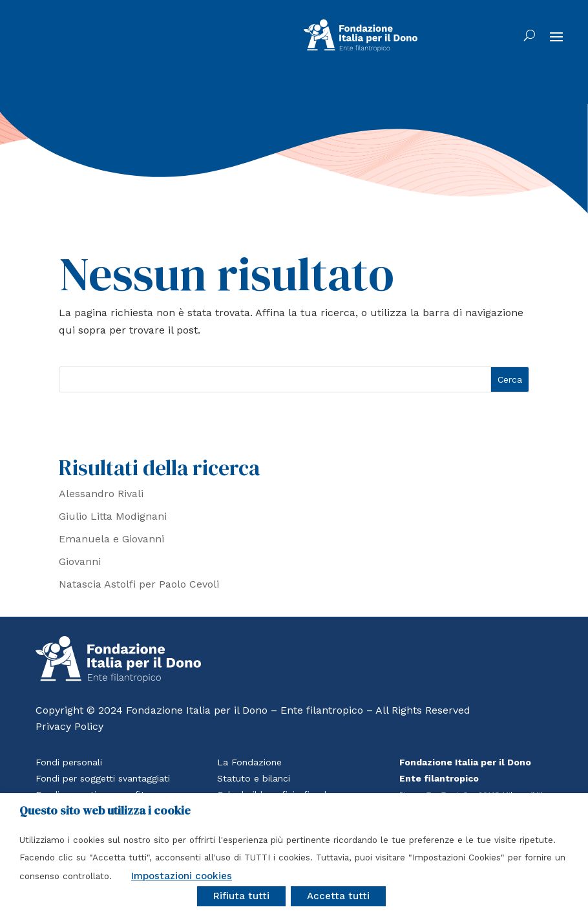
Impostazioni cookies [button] (182, 876)
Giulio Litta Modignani (113, 516)
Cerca (510, 379)
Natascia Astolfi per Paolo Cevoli (139, 584)
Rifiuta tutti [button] (241, 896)
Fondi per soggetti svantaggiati (103, 778)
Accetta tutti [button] (338, 896)
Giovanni (80, 561)
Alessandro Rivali (101, 494)
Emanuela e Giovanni (111, 539)
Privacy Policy (69, 726)
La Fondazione (249, 762)
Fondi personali (69, 762)
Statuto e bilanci (254, 778)
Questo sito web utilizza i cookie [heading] (105, 811)
